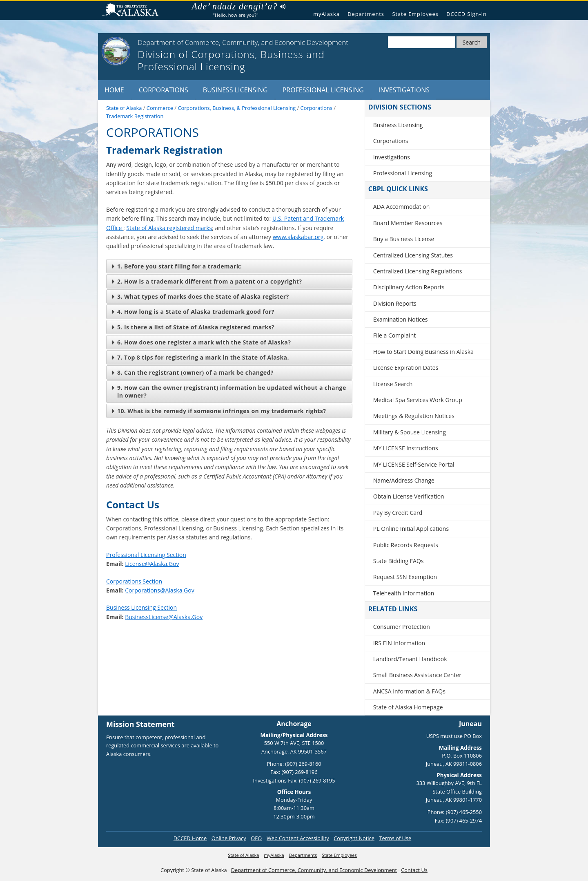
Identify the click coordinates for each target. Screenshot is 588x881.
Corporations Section (134, 581)
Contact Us (414, 870)
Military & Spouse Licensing (410, 432)
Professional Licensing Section (146, 555)
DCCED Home (190, 838)
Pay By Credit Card (398, 513)
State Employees (415, 14)
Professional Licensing (323, 90)
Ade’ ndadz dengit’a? (238, 7)
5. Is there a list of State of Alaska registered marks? (193, 327)
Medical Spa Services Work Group (418, 400)
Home (114, 90)
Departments (366, 14)
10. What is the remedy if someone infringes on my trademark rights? (219, 411)
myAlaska (326, 14)
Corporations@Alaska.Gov (159, 590)
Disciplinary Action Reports (409, 287)
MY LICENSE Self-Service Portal (414, 464)
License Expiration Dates (406, 368)
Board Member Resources (408, 223)
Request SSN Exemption (405, 577)
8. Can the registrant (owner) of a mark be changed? (193, 372)
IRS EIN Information (399, 643)
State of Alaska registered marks (169, 228)
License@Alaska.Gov (152, 564)
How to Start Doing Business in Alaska (423, 352)
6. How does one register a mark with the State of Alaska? (202, 342)
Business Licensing (235, 90)
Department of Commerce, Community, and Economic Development (314, 870)
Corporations (164, 90)
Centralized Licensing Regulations (418, 271)
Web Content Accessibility (298, 838)
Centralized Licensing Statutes (413, 255)
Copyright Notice (354, 838)
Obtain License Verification (409, 496)
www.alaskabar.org (298, 237)
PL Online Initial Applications (411, 529)
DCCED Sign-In (467, 14)
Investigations (404, 90)
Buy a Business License (404, 239)
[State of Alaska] (116, 51)
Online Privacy (229, 838)
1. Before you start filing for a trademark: (177, 266)
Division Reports (395, 303)
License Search (393, 384)
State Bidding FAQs (399, 561)
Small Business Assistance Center (417, 675)
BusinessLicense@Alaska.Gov (164, 617)
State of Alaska (134, 11)
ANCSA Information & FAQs (409, 691)
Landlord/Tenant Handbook (410, 659)
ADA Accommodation (401, 207)
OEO (256, 838)
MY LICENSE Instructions (406, 448)
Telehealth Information (404, 593)
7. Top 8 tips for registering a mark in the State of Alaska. (201, 357)
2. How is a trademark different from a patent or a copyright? (207, 281)
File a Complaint (394, 335)
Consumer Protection (402, 627)
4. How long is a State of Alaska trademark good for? (193, 312)
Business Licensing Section (141, 607)
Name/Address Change (404, 480)
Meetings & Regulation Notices (414, 416)
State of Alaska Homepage (408, 707)
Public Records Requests (406, 545)
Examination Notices (401, 319)
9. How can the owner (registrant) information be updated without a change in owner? (229, 391)
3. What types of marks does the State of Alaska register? (201, 296)
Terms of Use (395, 838)
